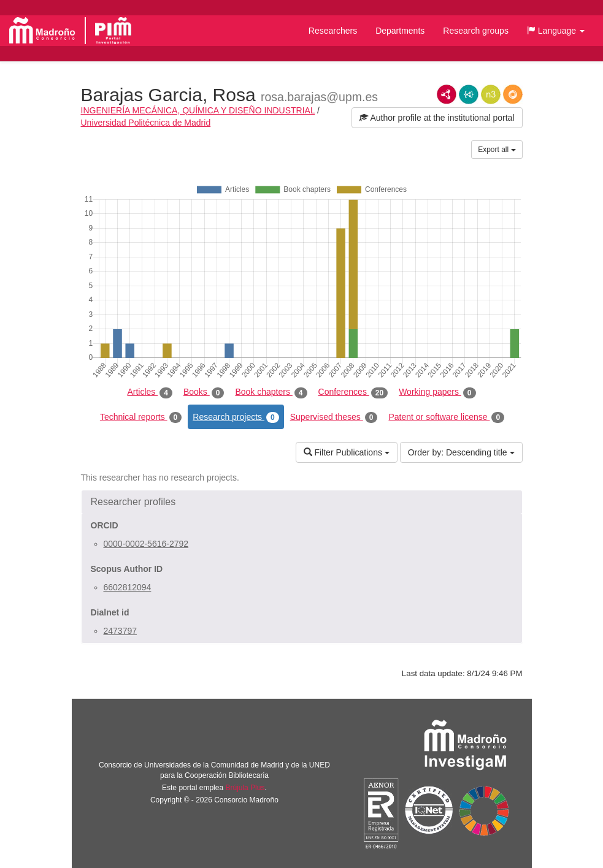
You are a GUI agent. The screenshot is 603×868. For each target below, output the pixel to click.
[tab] (302, 502)
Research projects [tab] (236, 417)
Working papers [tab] (437, 392)
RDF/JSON (513, 94)
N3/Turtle (491, 94)
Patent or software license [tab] (446, 417)
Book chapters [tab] (271, 392)
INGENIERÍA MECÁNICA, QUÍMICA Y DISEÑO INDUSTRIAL (198, 110)
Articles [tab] (149, 392)
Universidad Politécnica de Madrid (146, 123)
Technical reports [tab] (141, 417)
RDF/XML (447, 94)
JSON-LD (469, 94)
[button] (556, 31)
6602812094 (128, 587)
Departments (400, 31)
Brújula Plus (245, 788)
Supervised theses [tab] (334, 417)
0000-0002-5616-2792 (146, 544)
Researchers (333, 31)
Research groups (476, 31)
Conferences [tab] (353, 392)
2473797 (121, 631)
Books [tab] (204, 392)
